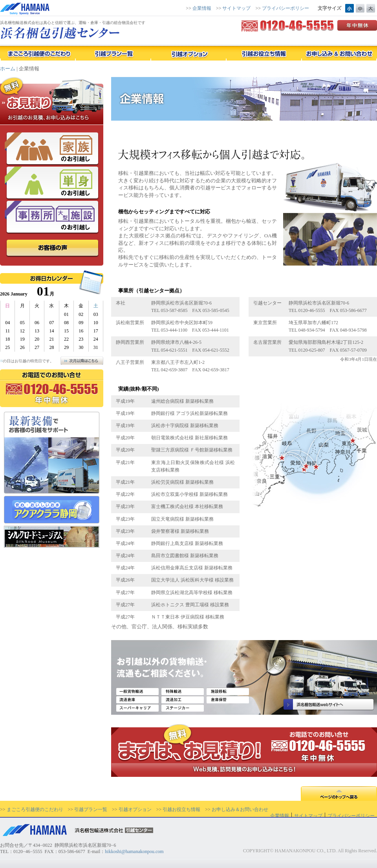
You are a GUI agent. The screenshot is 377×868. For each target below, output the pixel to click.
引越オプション (135, 809)
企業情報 (202, 8)
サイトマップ (236, 8)
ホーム (8, 69)
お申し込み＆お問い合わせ (240, 809)
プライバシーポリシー (285, 8)
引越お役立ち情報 (181, 809)
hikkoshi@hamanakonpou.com (134, 851)
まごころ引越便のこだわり (35, 809)
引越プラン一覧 (91, 809)
